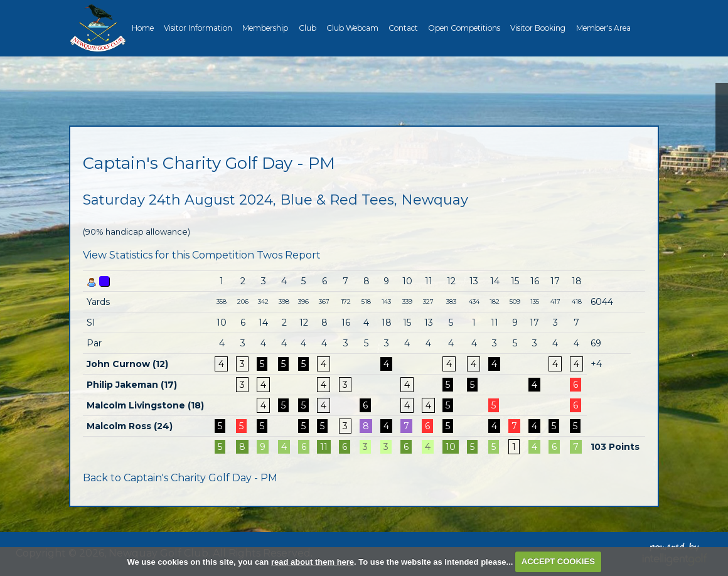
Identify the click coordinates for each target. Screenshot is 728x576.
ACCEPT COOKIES (558, 561)
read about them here (313, 561)
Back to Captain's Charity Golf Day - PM (180, 478)
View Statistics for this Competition (169, 255)
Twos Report (289, 255)
